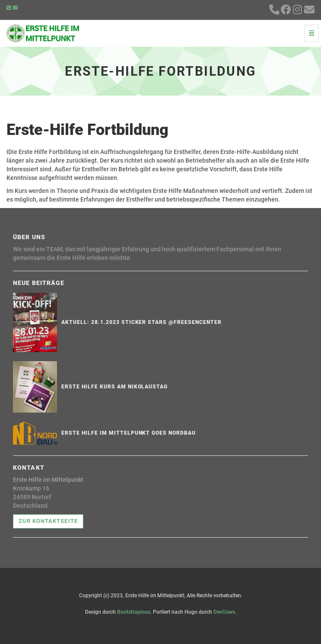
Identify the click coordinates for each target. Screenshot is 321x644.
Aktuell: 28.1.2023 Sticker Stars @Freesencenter (141, 322)
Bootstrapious (134, 612)
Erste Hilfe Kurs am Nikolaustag (114, 387)
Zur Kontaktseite (48, 521)
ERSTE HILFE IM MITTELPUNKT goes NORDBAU (128, 433)
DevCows (224, 612)
